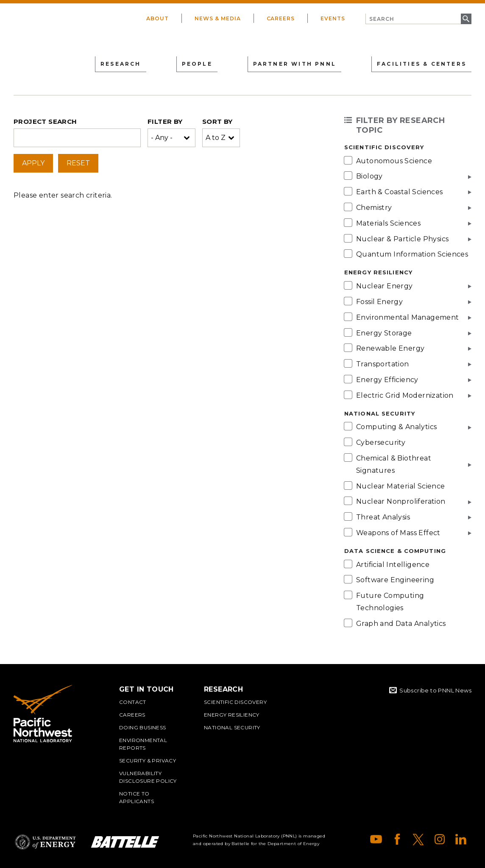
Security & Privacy (148, 761)
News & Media (218, 18)
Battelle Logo (125, 842)
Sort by (217, 121)
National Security (232, 727)
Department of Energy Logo (45, 842)
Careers (281, 18)
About (157, 18)
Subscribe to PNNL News (435, 690)
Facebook (397, 839)
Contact (133, 702)
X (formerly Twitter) (418, 839)
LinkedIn (461, 839)
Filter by (165, 121)
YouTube (376, 839)
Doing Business (143, 727)
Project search (45, 121)
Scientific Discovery (235, 702)
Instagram (440, 839)
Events (333, 18)
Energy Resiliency (232, 715)
